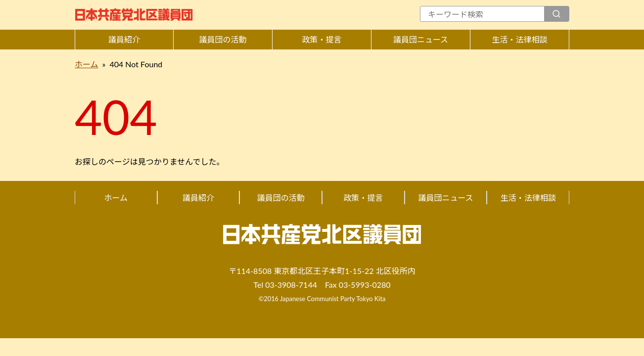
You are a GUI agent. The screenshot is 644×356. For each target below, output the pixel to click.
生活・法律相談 (519, 39)
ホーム (87, 64)
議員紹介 (124, 39)
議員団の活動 (223, 39)
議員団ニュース (421, 39)
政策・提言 (322, 39)
